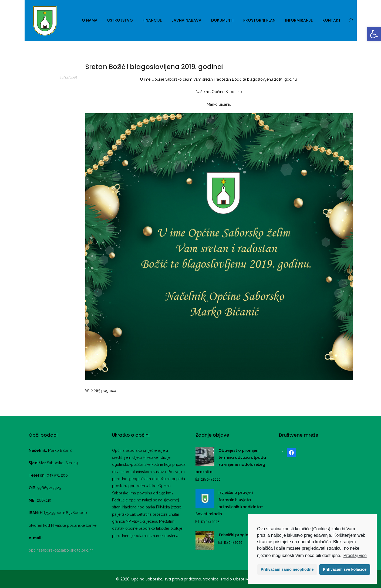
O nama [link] (90, 20)
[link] (374, 34)
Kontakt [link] (332, 20)
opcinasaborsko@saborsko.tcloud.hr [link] (61, 550)
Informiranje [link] (299, 20)
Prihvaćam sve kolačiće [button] (345, 569)
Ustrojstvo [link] (120, 20)
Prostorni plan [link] (259, 20)
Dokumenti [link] (222, 20)
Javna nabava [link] (186, 20)
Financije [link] (152, 20)
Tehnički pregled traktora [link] (244, 535)
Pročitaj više (355, 555)
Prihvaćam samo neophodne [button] (287, 569)
